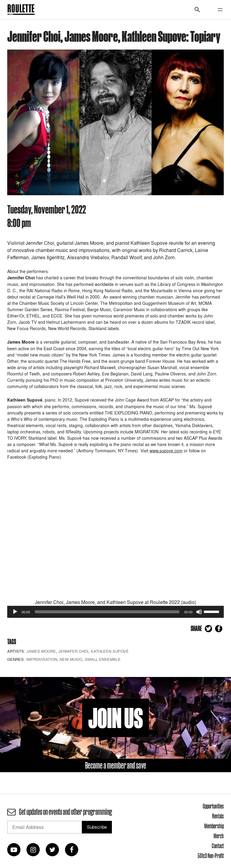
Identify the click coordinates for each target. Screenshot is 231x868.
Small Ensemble (103, 659)
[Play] (15, 612)
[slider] (107, 612)
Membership (214, 826)
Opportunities (213, 806)
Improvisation (42, 659)
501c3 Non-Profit (211, 856)
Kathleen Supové (110, 651)
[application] (115, 612)
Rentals (218, 816)
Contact (218, 846)
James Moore (41, 651)
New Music (71, 659)
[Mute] (199, 612)
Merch (219, 836)
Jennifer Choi (73, 651)
